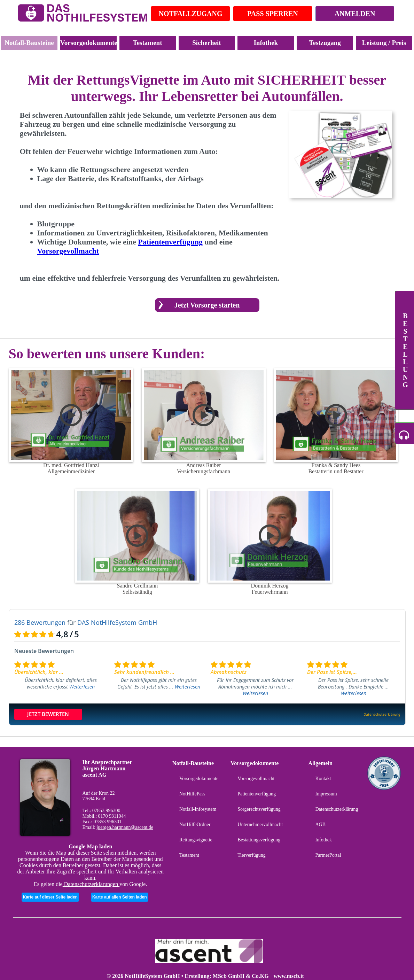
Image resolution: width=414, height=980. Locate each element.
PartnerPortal (328, 855)
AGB (320, 825)
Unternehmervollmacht (260, 825)
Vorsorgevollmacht (256, 779)
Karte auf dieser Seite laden (50, 897)
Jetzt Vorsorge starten (207, 305)
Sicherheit (206, 43)
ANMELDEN (355, 14)
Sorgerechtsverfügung (259, 809)
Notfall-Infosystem (198, 809)
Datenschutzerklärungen (91, 884)
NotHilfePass (192, 794)
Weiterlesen (82, 687)
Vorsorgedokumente (88, 43)
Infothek (266, 43)
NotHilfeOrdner (195, 825)
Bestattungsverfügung (259, 840)
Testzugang (325, 43)
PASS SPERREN (273, 14)
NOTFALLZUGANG (191, 14)
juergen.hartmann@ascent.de (125, 827)
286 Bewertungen (40, 622)
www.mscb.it (289, 976)
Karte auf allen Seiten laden (120, 897)
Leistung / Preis (384, 43)
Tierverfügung (251, 855)
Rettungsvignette (196, 840)
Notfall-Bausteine (29, 43)
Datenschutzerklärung (337, 809)
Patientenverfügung (257, 794)
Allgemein (320, 763)
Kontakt (323, 779)
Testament (148, 43)
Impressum (326, 794)
